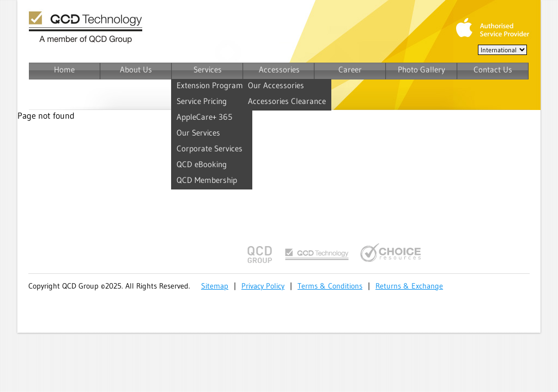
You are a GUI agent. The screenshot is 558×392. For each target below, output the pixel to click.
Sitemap (215, 286)
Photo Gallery (421, 69)
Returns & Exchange (409, 286)
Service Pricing (202, 101)
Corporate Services (210, 148)
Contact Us (493, 69)
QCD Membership (207, 180)
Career (350, 69)
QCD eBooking (202, 164)
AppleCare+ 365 (204, 117)
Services (208, 69)
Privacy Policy (263, 286)
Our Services (198, 133)
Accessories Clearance (287, 101)
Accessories (279, 69)
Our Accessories (276, 85)
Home (64, 69)
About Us (136, 69)
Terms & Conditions (330, 286)
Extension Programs (212, 85)
